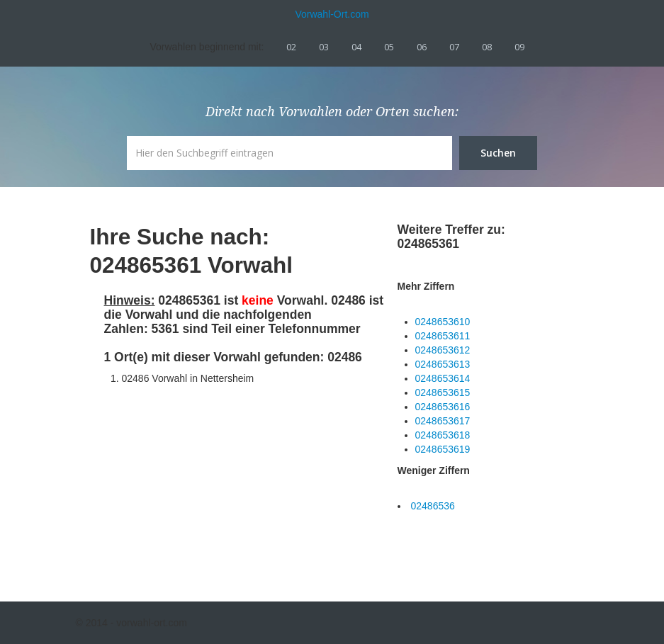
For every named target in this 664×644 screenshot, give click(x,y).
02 (291, 47)
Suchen (498, 153)
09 (519, 47)
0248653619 (443, 449)
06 (422, 47)
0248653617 (443, 421)
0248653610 (443, 322)
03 (324, 47)
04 (356, 47)
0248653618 (443, 435)
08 (487, 47)
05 (389, 47)
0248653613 (443, 364)
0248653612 (443, 350)
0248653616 (443, 407)
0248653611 (443, 336)
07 (454, 47)
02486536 (433, 506)
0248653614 (443, 378)
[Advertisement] (210, 481)
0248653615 (443, 392)
